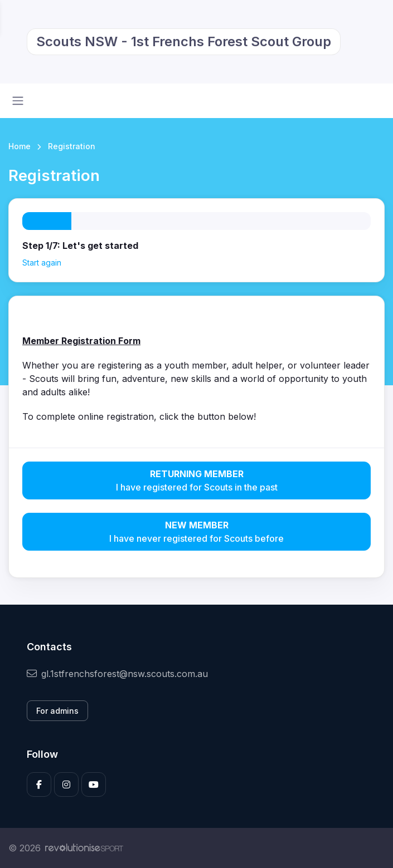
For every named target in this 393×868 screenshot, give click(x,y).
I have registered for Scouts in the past (196, 480)
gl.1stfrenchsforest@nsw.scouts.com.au (117, 674)
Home (20, 146)
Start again (42, 263)
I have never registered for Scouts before (196, 531)
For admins (57, 711)
